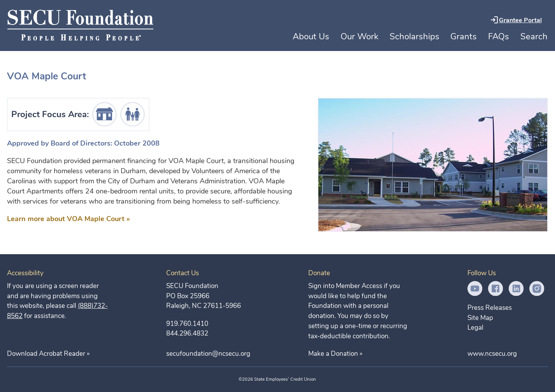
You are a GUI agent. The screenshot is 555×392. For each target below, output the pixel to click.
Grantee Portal (520, 20)
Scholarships (414, 37)
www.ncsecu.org (492, 354)
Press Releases (490, 308)
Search (534, 37)
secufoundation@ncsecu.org (208, 354)
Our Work (359, 37)
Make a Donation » (335, 354)
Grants (464, 37)
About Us (311, 36)
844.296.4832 (187, 333)
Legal (475, 328)
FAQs (499, 37)
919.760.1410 (187, 324)
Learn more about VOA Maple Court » (68, 219)
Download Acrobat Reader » (48, 354)
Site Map (480, 318)
